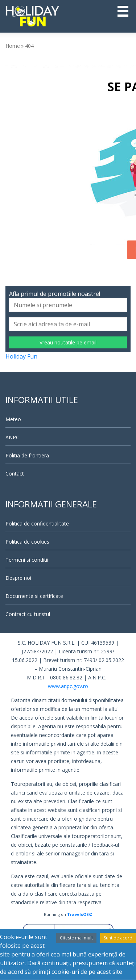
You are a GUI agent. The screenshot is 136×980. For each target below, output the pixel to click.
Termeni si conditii (27, 560)
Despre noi (18, 578)
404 (29, 46)
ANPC (12, 437)
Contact (15, 474)
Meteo (13, 419)
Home (13, 46)
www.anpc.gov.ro (68, 686)
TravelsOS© (80, 914)
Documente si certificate (34, 596)
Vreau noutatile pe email (68, 342)
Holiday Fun (21, 356)
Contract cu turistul (28, 614)
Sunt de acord (118, 938)
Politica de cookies (27, 542)
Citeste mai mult (76, 938)
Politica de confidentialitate (37, 523)
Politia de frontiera (27, 455)
